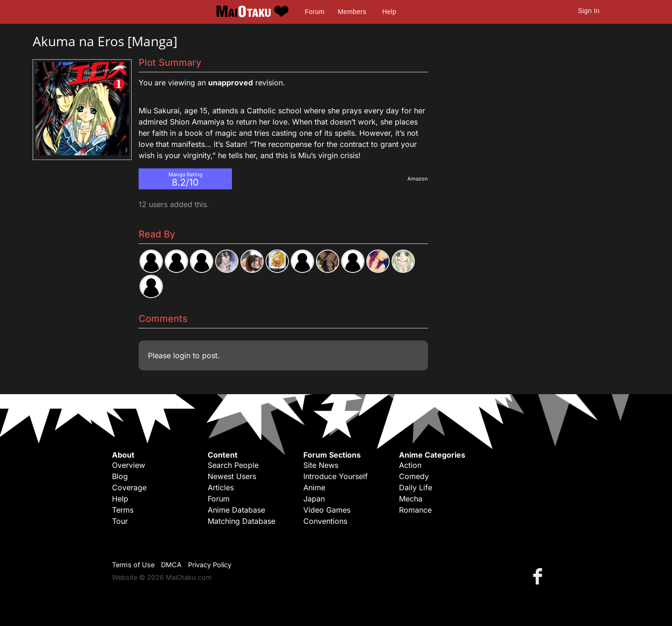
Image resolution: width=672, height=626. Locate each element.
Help (389, 12)
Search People (233, 465)
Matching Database (241, 521)
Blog (120, 476)
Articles (221, 487)
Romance (415, 510)
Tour (120, 521)
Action (410, 465)
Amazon (418, 179)
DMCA (171, 565)
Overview (129, 465)
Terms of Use (133, 565)
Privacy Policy (210, 565)
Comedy (414, 476)
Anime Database (236, 510)
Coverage (129, 487)
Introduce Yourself (336, 476)
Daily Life (416, 487)
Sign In (589, 11)
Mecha (411, 499)
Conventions (325, 521)
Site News (321, 465)
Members (352, 12)
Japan (314, 499)
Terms (123, 510)
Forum (315, 12)
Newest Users (232, 476)
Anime (314, 487)
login (182, 355)
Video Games (327, 510)
